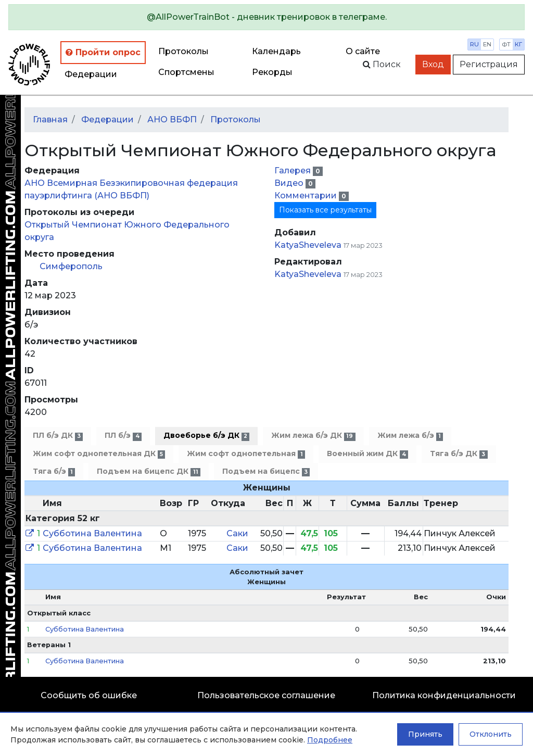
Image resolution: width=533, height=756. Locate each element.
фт (506, 44)
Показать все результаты (325, 210)
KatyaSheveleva (308, 245)
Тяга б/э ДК (459, 454)
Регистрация (489, 64)
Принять (425, 734)
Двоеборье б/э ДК (206, 436)
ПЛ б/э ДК (58, 436)
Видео (290, 183)
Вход (433, 64)
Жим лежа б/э (410, 436)
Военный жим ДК (367, 454)
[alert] (266, 17)
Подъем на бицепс (266, 471)
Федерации (91, 74)
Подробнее (330, 740)
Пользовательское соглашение (266, 695)
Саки (237, 533)
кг (518, 44)
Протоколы (183, 51)
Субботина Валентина (92, 533)
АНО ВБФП (172, 119)
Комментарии (307, 196)
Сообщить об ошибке (89, 695)
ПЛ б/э (123, 436)
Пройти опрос (103, 52)
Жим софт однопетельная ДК (99, 454)
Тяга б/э (54, 471)
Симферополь (71, 266)
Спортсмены (186, 72)
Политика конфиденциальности (444, 695)
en (487, 44)
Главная (50, 119)
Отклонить (491, 734)
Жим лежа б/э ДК (313, 436)
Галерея (294, 171)
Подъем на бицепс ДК (148, 471)
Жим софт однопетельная (246, 454)
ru (474, 44)
